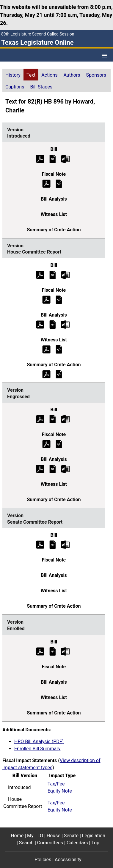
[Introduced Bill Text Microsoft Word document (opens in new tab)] (65, 158)
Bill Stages (41, 87)
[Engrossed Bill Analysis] (53, 469)
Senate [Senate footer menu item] (71, 836)
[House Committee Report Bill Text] (53, 274)
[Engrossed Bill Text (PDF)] (40, 419)
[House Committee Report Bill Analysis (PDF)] (40, 324)
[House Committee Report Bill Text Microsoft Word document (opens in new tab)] (65, 274)
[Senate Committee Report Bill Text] (53, 544)
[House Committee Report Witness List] (59, 349)
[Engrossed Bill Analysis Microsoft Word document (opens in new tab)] (65, 469)
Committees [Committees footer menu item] (50, 843)
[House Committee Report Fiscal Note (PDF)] (46, 299)
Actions (49, 75)
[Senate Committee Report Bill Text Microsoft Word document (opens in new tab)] (65, 544)
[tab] (13, 75)
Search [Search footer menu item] (26, 843)
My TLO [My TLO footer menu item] (35, 836)
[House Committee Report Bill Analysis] (53, 324)
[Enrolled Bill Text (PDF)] (40, 651)
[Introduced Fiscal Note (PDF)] (46, 183)
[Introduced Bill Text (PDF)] (40, 158)
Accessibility (68, 860)
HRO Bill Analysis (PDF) (39, 742)
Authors (72, 75)
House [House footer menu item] (54, 836)
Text (31, 75)
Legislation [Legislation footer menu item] (94, 836)
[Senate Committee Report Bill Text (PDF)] (40, 544)
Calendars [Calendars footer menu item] (77, 843)
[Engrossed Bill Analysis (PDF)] (40, 469)
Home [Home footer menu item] (17, 836)
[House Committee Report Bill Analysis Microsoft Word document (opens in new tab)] (65, 324)
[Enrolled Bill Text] (53, 651)
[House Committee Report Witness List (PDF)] (46, 349)
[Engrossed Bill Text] (53, 419)
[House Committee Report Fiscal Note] (59, 299)
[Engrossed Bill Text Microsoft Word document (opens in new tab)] (65, 419)
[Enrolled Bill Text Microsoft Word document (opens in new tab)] (65, 651)
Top (95, 843)
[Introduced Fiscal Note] (59, 183)
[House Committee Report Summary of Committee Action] (59, 374)
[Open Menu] (105, 56)
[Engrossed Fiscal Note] (59, 444)
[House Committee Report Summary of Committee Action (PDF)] (46, 374)
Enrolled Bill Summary (37, 749)
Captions (15, 87)
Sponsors (96, 75)
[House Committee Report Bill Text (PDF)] (40, 274)
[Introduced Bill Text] (53, 158)
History (13, 75)
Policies (43, 860)
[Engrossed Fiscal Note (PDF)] (46, 444)
